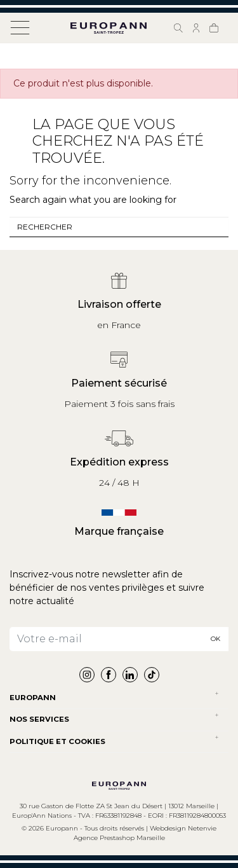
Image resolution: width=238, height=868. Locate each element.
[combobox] (119, 227)
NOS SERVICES (39, 719)
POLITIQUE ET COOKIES (57, 741)
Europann (33, 698)
